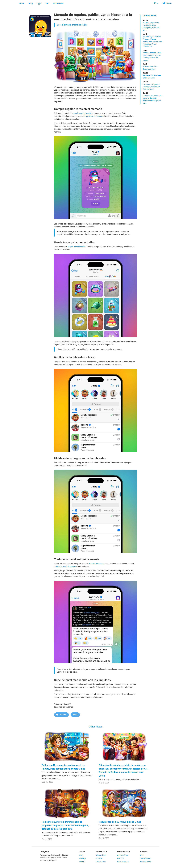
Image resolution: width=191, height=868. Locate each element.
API (47, 3)
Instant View (145, 862)
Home (22, 3)
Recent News (150, 16)
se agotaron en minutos (93, 116)
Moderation (58, 3)
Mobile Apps (101, 851)
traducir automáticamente (65, 567)
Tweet (75, 715)
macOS (120, 858)
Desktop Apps (124, 851)
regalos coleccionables (83, 113)
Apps (39, 3)
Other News (95, 727)
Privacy (82, 858)
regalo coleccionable (77, 247)
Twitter (167, 3)
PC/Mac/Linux (123, 855)
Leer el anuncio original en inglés (72, 25)
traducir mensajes (96, 564)
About (82, 851)
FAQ (31, 3)
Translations (145, 858)
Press (82, 862)
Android (99, 858)
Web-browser (123, 862)
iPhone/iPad (101, 855)
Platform (144, 851)
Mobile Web (101, 862)
